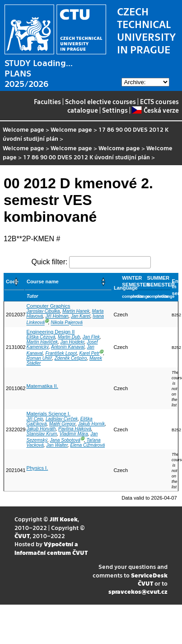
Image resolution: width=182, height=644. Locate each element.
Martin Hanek (76, 311)
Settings (115, 110)
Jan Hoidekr (72, 342)
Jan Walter (57, 445)
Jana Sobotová (65, 440)
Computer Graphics (48, 306)
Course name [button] (43, 281)
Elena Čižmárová (87, 445)
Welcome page (23, 129)
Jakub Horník (91, 424)
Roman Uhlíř (39, 358)
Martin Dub (69, 337)
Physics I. (37, 468)
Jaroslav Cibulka (43, 311)
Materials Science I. (48, 414)
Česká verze (155, 110)
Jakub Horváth (41, 429)
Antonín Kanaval (68, 347)
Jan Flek (91, 337)
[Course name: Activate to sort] (68, 282)
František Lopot (61, 353)
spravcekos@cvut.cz (138, 591)
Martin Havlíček (42, 342)
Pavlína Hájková (75, 429)
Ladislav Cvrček (62, 419)
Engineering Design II (50, 332)
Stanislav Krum (42, 434)
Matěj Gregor (62, 424)
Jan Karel (81, 316)
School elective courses (100, 101)
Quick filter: (49, 262)
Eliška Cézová (41, 337)
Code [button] (12, 281)
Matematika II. (42, 386)
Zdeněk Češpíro (71, 358)
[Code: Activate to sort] (14, 282)
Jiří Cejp (35, 419)
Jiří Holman (57, 316)
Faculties (47, 101)
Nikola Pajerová (67, 323)
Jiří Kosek (64, 519)
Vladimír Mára (74, 434)
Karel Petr (90, 353)
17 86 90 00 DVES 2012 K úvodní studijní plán (86, 157)
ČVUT (22, 536)
